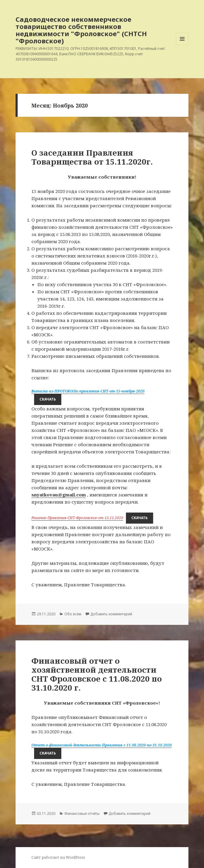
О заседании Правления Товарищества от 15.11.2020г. (92, 157)
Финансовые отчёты (82, 813)
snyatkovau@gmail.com (59, 495)
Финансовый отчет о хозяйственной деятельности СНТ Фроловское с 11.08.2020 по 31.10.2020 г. (97, 674)
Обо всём (73, 614)
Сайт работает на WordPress (58, 857)
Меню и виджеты (182, 45)
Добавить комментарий (111, 614)
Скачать (48, 399)
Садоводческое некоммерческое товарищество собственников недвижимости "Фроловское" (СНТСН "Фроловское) (81, 30)
